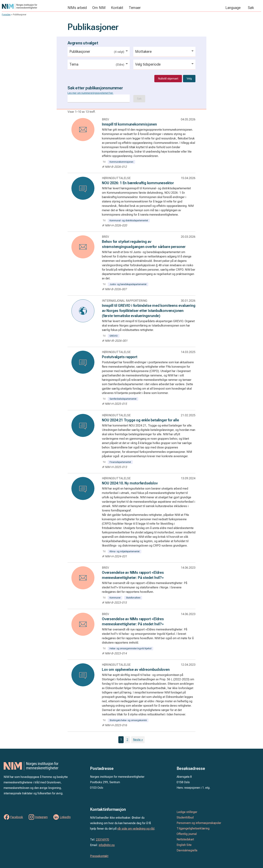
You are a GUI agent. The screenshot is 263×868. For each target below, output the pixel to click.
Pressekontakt (99, 856)
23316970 (102, 840)
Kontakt (117, 8)
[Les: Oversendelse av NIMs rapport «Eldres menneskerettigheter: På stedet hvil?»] (83, 578)
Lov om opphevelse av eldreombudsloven (136, 670)
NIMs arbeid (77, 8)
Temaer (135, 8)
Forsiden (6, 15)
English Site (184, 845)
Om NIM (99, 8)
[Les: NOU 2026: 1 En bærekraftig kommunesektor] (83, 188)
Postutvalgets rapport (120, 357)
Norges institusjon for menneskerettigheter (33, 6)
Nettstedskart (185, 839)
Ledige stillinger (187, 812)
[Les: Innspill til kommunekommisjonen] (83, 130)
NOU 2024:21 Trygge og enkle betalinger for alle (140, 420)
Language (233, 8)
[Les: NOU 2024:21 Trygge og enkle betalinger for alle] (83, 425)
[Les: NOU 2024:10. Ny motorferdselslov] (83, 488)
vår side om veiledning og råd (136, 829)
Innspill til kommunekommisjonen (129, 124)
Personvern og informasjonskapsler (199, 823)
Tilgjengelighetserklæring (193, 828)
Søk (251, 8)
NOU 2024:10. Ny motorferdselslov (130, 483)
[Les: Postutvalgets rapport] (83, 362)
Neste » (138, 740)
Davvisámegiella (187, 850)
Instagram (41, 817)
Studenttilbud (185, 817)
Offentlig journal (187, 834)
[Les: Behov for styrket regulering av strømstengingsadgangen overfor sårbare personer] (83, 247)
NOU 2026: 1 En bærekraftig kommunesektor (138, 183)
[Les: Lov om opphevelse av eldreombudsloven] (83, 675)
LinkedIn (65, 817)
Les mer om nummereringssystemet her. (90, 93)
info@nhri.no (107, 845)
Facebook (17, 817)
